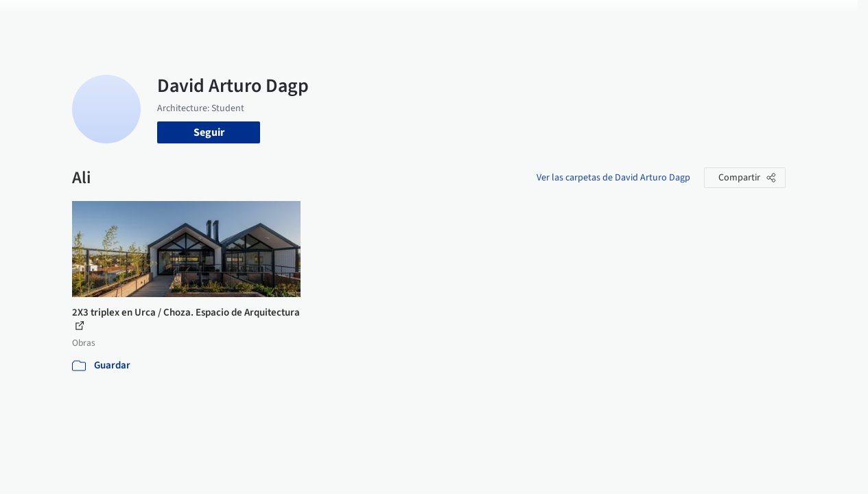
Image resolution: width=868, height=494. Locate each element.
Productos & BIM (476, 19)
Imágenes (403, 19)
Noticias (546, 19)
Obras (356, 19)
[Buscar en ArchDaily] (215, 19)
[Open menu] (825, 19)
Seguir (209, 132)
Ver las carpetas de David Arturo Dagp (613, 178)
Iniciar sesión (666, 19)
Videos (591, 19)
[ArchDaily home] (44, 19)
